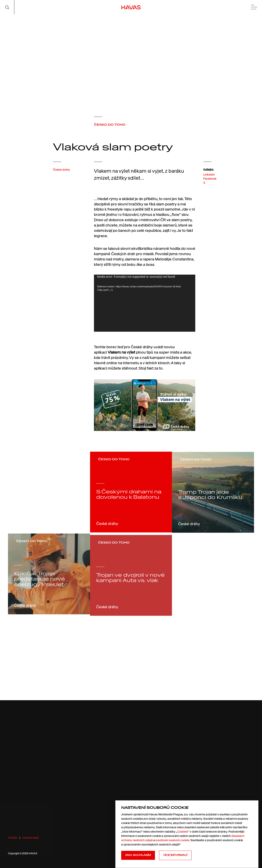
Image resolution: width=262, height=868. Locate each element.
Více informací (175, 855)
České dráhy (62, 172)
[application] (145, 303)
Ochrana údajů (30, 838)
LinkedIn (209, 178)
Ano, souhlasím (138, 855)
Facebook (210, 182)
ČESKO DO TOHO (110, 125)
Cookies (13, 838)
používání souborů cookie (172, 840)
